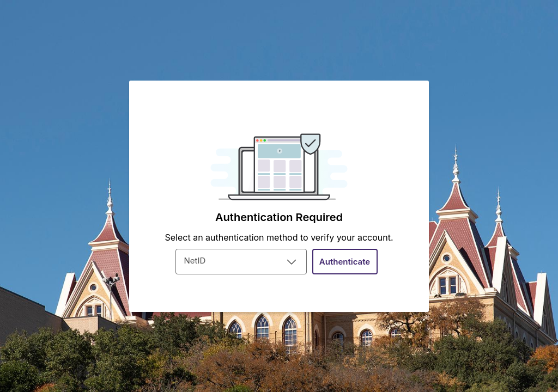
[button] (345, 262)
